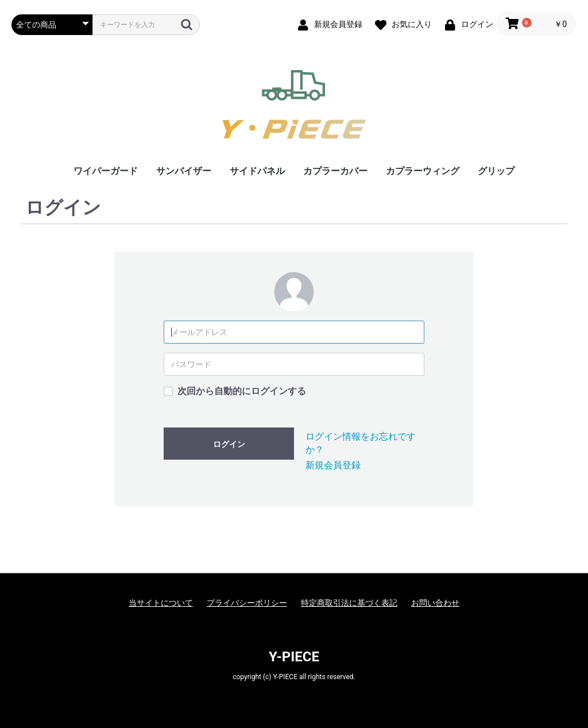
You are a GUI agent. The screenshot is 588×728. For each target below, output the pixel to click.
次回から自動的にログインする (242, 391)
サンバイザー (184, 171)
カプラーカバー (335, 171)
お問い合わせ (435, 603)
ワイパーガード (106, 171)
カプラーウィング (423, 171)
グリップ (496, 171)
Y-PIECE (294, 657)
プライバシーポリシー (247, 603)
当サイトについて (161, 603)
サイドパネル (257, 171)
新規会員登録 (333, 465)
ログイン (229, 444)
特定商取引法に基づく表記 (349, 603)
